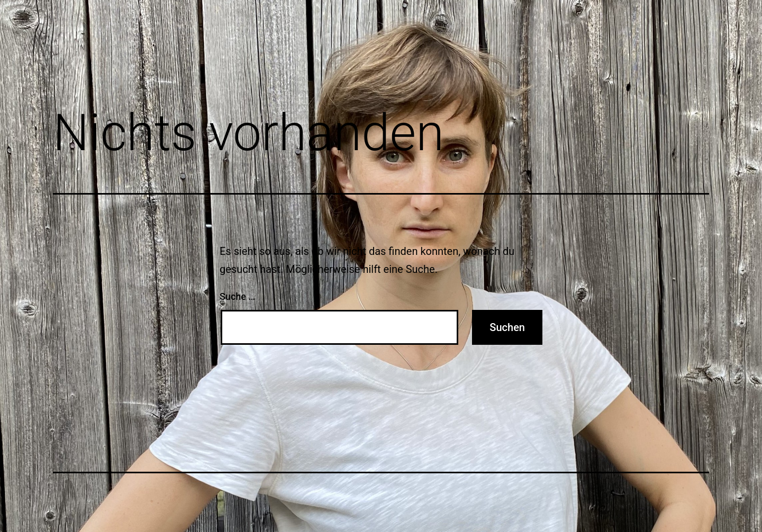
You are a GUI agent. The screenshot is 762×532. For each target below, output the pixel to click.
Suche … (237, 296)
